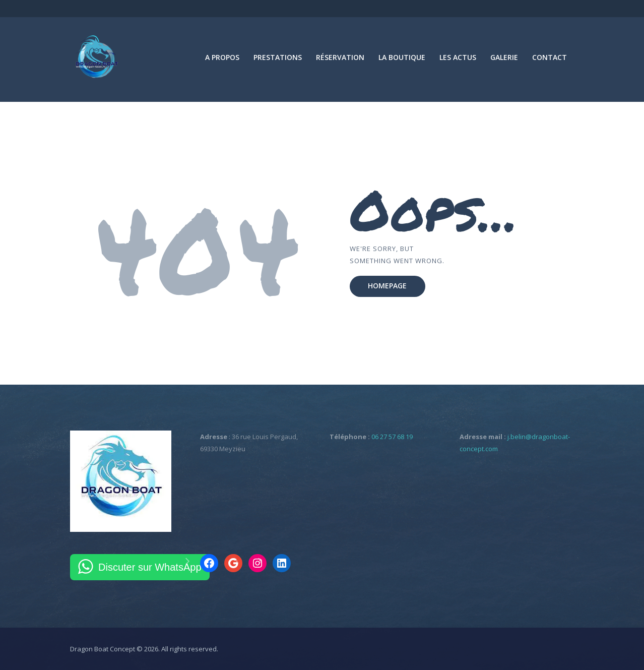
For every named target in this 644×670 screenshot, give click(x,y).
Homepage (387, 286)
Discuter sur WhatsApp (150, 567)
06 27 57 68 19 (392, 437)
